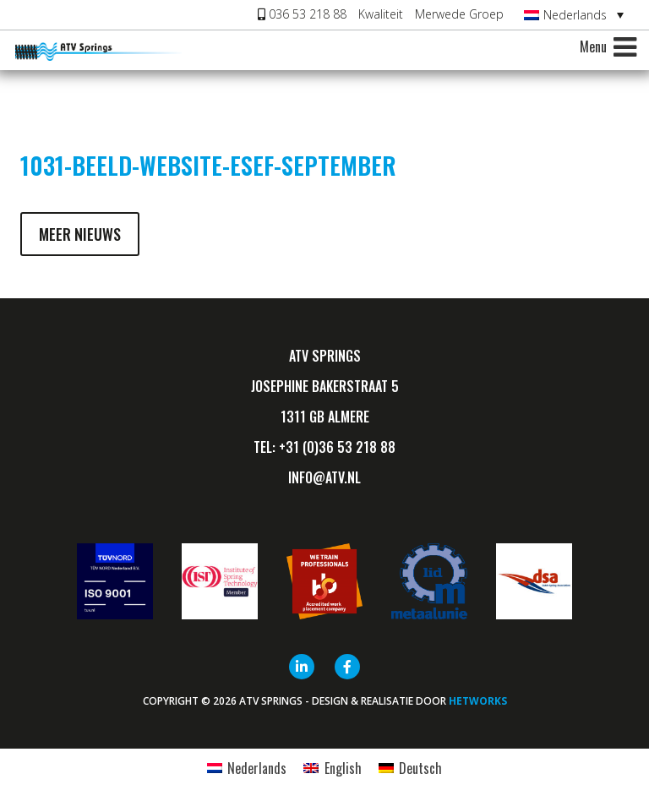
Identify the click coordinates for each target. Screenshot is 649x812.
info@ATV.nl (324, 477)
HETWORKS (478, 701)
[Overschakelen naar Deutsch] (410, 768)
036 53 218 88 (302, 14)
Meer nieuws (80, 234)
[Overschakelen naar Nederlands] (247, 768)
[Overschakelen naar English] (332, 768)
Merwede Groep (459, 14)
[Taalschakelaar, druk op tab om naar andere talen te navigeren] (574, 15)
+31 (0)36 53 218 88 (337, 447)
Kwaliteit (381, 14)
